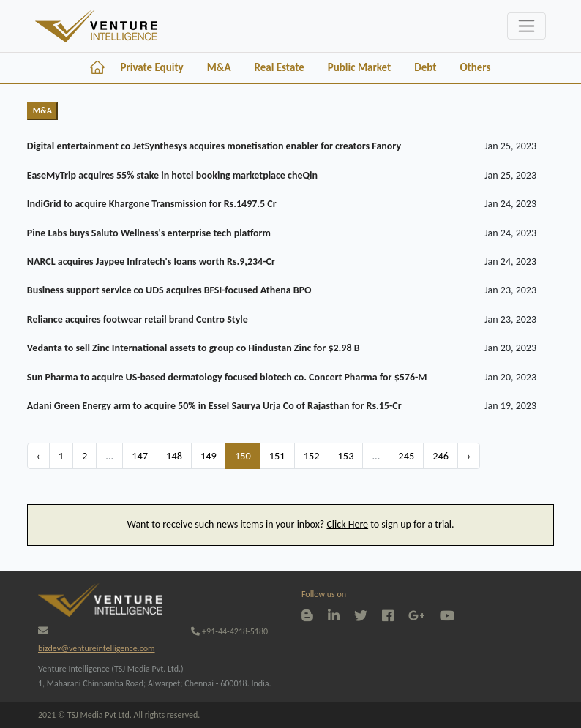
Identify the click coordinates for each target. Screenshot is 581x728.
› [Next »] (469, 456)
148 (174, 456)
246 (441, 456)
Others (475, 67)
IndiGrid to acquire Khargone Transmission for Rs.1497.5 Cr (152, 204)
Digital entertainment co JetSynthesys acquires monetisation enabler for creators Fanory (214, 146)
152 (312, 456)
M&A (219, 67)
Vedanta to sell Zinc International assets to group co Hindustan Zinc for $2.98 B (194, 348)
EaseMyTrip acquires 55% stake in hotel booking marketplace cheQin (172, 175)
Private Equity (151, 67)
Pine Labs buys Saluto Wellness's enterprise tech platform (149, 233)
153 (346, 456)
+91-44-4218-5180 (229, 631)
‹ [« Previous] (38, 456)
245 (406, 456)
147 (140, 456)
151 (277, 456)
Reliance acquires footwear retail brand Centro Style (138, 319)
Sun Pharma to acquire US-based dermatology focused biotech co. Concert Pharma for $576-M (227, 377)
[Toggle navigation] (526, 26)
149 (209, 456)
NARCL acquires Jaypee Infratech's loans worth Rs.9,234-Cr (151, 262)
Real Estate (279, 67)
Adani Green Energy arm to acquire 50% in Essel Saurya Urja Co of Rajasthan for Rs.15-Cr (214, 406)
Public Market (359, 67)
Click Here (347, 524)
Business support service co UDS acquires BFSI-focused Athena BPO (169, 290)
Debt (425, 67)
